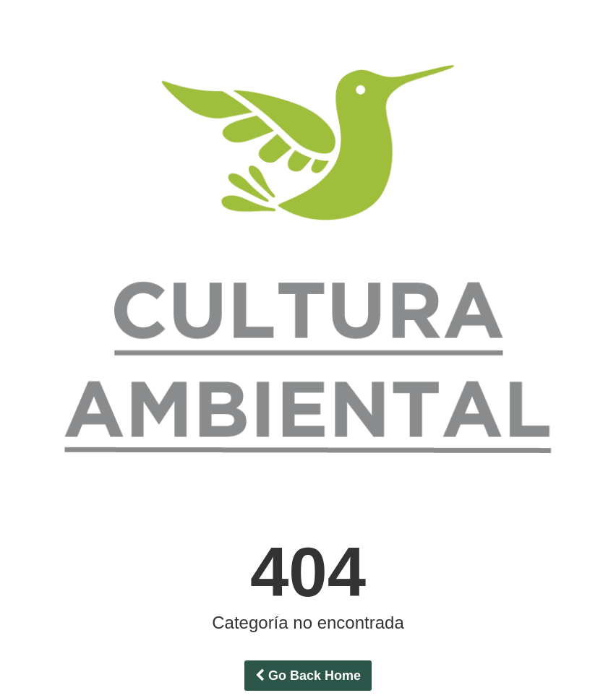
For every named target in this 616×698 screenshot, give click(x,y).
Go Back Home (308, 676)
